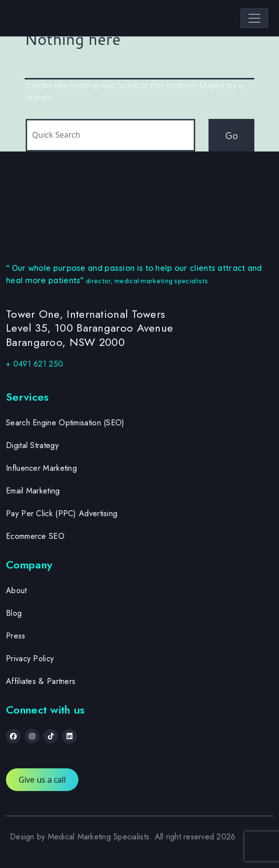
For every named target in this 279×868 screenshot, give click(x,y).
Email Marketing (33, 491)
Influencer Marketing (41, 468)
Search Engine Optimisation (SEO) (65, 423)
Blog (14, 613)
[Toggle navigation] (254, 18)
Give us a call (42, 780)
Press (16, 636)
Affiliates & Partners (41, 681)
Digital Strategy (32, 445)
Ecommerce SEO (35, 536)
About (17, 590)
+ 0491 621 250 (35, 364)
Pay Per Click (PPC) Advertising (62, 513)
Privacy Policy (30, 659)
